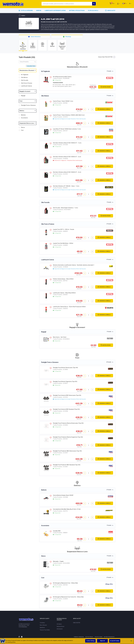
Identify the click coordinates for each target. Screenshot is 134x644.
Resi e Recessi (43, 626)
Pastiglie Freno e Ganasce (28, 106)
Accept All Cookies (115, 641)
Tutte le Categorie (26, 10)
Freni (21, 102)
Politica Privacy (89, 637)
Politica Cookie (99, 637)
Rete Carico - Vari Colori (60, 338)
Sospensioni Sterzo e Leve (27, 124)
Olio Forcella (25, 81)
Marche (39, 10)
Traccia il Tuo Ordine (45, 630)
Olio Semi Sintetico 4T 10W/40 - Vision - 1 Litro (66, 187)
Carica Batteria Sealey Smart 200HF (63, 496)
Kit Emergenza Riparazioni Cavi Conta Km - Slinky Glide (68, 597)
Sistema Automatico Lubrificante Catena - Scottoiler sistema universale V (74, 266)
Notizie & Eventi (61, 627)
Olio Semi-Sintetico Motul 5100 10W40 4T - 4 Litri (67, 173)
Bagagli (23, 96)
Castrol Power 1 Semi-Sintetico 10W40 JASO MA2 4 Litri (69, 116)
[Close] (131, 641)
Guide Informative (36, 37)
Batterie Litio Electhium (77, 10)
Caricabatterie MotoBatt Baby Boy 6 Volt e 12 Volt (67, 510)
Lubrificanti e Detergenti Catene (55, 10)
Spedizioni (42, 628)
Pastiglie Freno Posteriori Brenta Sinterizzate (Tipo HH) (68, 424)
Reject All (102, 641)
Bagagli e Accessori (25, 92)
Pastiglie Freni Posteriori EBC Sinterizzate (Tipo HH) (67, 452)
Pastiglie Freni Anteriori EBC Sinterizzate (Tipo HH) (67, 396)
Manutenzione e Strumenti (27, 71)
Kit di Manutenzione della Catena (62, 77)
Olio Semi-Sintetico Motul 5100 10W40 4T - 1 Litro (67, 143)
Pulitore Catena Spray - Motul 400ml (63, 280)
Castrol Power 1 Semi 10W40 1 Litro (63, 102)
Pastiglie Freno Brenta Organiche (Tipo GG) (65, 382)
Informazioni (60, 629)
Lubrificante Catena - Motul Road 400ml (64, 293)
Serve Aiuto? (110, 10)
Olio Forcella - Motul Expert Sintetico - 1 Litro (65, 208)
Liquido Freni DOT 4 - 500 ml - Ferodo (64, 230)
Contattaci (42, 623)
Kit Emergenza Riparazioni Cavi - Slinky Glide (65, 584)
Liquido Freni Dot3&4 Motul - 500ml (63, 244)
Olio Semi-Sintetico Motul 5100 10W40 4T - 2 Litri (67, 157)
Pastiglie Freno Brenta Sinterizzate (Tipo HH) (65, 368)
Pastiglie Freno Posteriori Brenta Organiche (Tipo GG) (68, 438)
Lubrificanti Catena (26, 87)
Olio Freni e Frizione (27, 84)
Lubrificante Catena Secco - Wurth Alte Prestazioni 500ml (69, 307)
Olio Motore (24, 78)
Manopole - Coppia (58, 562)
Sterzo (23, 128)
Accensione (24, 118)
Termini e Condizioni (79, 637)
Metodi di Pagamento (109, 637)
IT (124, 3)
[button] (114, 3)
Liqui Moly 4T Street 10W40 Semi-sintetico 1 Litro (67, 130)
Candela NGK (57, 531)
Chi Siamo (59, 625)
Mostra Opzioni (105, 88)
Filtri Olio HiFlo (93, 10)
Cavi (22, 131)
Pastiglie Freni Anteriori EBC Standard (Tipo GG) (66, 410)
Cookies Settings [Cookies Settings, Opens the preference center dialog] (90, 641)
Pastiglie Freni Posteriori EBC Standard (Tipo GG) (67, 465)
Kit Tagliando (25, 75)
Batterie (23, 116)
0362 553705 (77, 623)
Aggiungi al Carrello (103, 110)
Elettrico (22, 111)
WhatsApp (68, 37)
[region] (67, 641)
